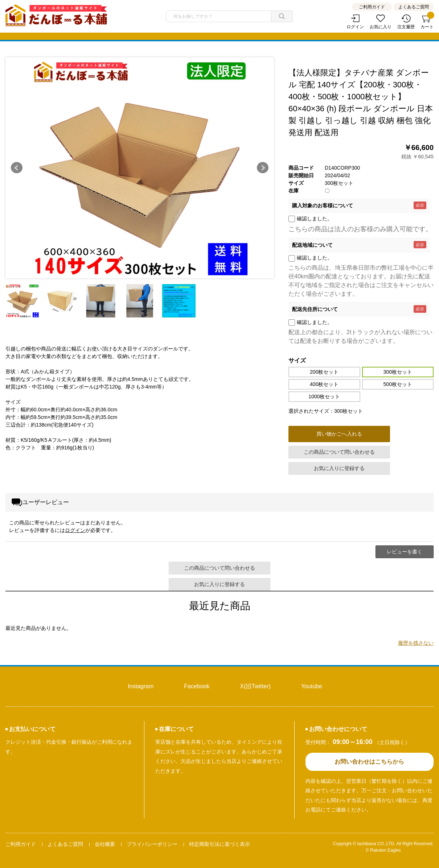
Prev (17, 168)
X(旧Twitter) (255, 686)
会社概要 (105, 844)
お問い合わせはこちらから (369, 762)
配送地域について (312, 245)
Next (263, 168)
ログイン (355, 27)
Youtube (312, 686)
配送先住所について (315, 309)
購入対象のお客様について (323, 205)
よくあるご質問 (414, 7)
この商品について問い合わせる (339, 452)
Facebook (197, 686)
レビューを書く (405, 552)
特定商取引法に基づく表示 (219, 844)
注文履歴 (406, 27)
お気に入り (381, 27)
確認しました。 (315, 219)
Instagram (141, 686)
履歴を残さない (416, 643)
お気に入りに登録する (339, 468)
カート (427, 22)
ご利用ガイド (372, 7)
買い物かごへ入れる (339, 434)
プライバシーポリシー (152, 844)
